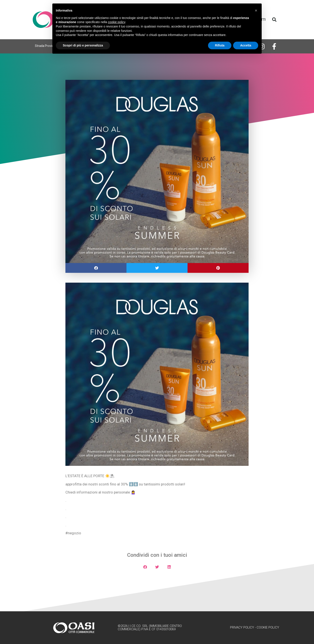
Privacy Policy (242, 627)
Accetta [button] (246, 45)
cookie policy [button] (117, 22)
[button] (274, 20)
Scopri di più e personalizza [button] (83, 45)
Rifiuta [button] (220, 45)
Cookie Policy (268, 627)
